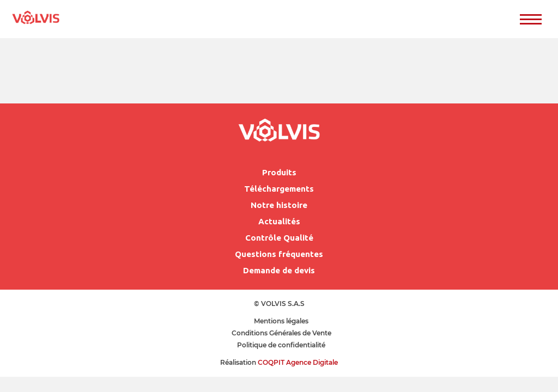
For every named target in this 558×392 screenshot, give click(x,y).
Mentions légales (281, 321)
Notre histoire (279, 205)
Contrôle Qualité (279, 238)
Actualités (279, 221)
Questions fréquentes (279, 254)
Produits (279, 172)
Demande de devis (279, 270)
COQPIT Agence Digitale (298, 362)
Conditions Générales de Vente (281, 333)
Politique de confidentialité (281, 345)
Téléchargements (279, 189)
